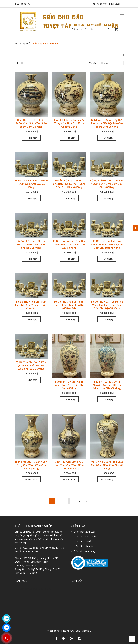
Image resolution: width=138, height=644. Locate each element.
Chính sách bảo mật (83, 546)
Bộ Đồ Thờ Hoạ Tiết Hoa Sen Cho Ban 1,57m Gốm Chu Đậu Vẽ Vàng (31, 244)
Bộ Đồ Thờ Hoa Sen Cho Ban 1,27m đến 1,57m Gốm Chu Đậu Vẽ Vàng (107, 184)
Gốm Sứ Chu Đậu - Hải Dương (35, 589)
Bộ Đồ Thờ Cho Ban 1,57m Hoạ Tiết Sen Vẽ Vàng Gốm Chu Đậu (31, 305)
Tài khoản (115, 4)
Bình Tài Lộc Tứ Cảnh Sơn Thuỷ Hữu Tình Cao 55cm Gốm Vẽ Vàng (69, 123)
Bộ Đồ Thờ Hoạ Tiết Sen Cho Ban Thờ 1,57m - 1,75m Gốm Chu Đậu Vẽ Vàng (69, 184)
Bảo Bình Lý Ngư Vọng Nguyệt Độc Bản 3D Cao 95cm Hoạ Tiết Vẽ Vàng (107, 385)
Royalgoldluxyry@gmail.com (35, 562)
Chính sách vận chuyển (85, 537)
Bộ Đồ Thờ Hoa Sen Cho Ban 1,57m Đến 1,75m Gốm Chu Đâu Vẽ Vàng (69, 244)
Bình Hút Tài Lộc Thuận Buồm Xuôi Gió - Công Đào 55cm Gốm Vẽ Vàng (31, 123)
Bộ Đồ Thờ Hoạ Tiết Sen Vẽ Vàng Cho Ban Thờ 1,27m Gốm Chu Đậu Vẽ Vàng (107, 305)
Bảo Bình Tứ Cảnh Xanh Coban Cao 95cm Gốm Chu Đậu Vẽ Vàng (69, 385)
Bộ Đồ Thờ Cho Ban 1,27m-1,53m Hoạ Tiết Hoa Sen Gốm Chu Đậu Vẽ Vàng (31, 366)
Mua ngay (31, 138)
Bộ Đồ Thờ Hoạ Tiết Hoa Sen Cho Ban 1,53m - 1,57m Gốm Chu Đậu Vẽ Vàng (107, 244)
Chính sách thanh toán (85, 532)
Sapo (76, 634)
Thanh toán (100, 4)
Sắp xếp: (93, 63)
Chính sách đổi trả (82, 541)
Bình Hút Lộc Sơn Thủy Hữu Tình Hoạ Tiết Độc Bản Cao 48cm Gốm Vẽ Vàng (107, 123)
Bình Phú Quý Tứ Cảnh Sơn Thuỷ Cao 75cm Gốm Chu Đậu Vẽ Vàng (31, 465)
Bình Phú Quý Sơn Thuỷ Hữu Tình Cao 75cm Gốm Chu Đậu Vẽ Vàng (69, 465)
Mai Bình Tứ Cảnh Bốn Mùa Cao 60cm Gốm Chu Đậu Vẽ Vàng (107, 465)
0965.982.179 (23, 4)
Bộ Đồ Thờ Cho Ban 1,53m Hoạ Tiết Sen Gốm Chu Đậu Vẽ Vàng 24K (69, 305)
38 (79, 501)
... (72, 501)
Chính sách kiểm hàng (84, 551)
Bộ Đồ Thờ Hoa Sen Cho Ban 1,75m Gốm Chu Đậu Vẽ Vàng (31, 184)
